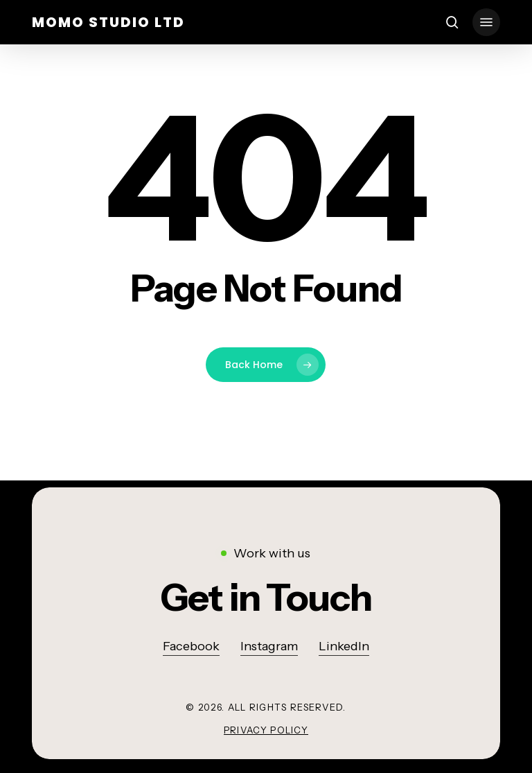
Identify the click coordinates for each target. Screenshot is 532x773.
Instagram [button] (269, 646)
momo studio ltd (108, 22)
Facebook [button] (191, 646)
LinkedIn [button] (344, 646)
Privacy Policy (266, 730)
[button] (486, 22)
